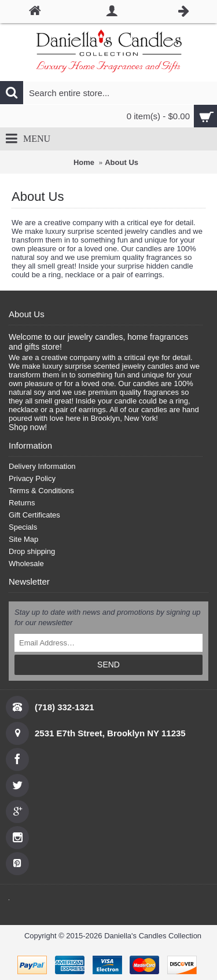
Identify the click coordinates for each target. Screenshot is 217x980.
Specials (23, 527)
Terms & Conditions (41, 491)
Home (84, 162)
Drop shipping (32, 551)
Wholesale (26, 564)
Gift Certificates (34, 515)
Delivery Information (42, 466)
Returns (22, 503)
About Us (122, 162)
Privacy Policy (32, 478)
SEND (108, 665)
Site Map (23, 539)
